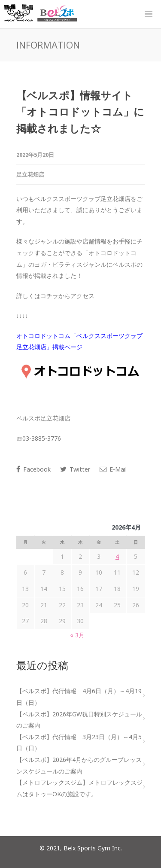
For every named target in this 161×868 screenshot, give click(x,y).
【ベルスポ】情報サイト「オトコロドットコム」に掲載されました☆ (80, 112)
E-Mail (113, 469)
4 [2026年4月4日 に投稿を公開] (117, 556)
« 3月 (77, 635)
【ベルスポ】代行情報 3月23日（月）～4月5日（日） (79, 743)
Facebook (33, 469)
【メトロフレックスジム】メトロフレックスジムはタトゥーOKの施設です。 (79, 788)
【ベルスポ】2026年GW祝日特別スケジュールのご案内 (79, 720)
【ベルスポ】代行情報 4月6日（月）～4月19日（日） (79, 697)
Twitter (75, 469)
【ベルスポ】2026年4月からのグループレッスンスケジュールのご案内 (79, 765)
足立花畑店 (30, 174)
